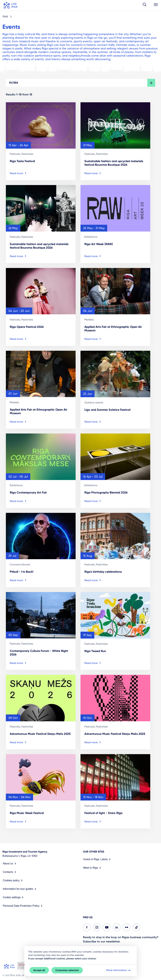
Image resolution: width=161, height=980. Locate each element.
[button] (145, 5)
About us (10, 864)
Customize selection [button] (67, 970)
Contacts (10, 872)
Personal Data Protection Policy (23, 906)
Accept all (39, 970)
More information (119, 970)
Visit (5, 17)
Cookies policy (13, 880)
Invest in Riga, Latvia (98, 859)
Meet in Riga (93, 868)
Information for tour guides (20, 889)
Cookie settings (14, 897)
